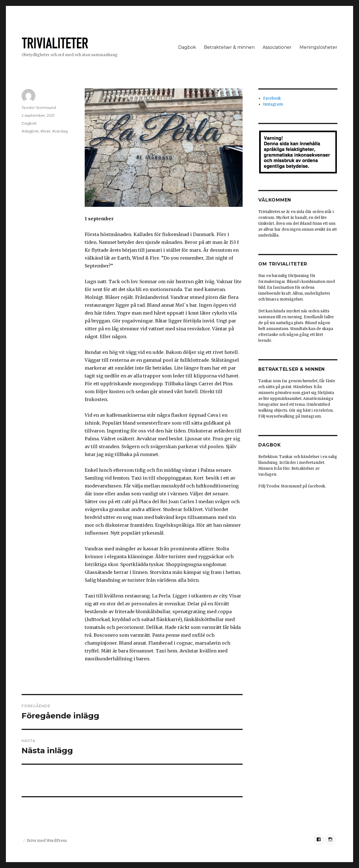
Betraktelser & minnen (229, 47)
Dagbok (187, 47)
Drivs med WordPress (47, 841)
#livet (45, 131)
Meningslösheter (318, 47)
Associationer (277, 47)
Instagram (273, 104)
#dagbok (30, 131)
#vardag (60, 131)
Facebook (272, 98)
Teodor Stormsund (39, 107)
